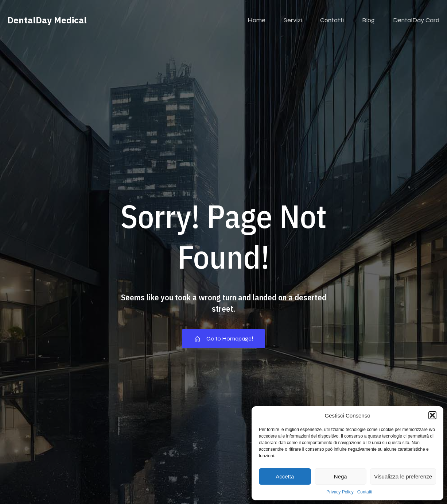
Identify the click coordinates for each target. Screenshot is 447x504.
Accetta (285, 476)
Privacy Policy (340, 492)
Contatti (365, 492)
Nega (341, 476)
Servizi (293, 20)
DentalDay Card (416, 20)
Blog (368, 20)
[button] (432, 415)
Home (256, 20)
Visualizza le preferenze (403, 476)
